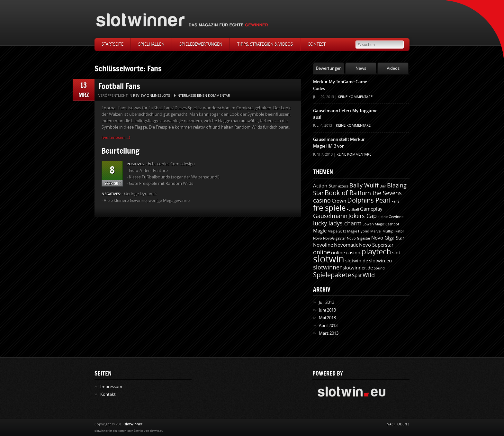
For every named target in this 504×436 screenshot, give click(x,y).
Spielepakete (332, 275)
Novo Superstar (376, 245)
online (322, 252)
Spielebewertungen (201, 44)
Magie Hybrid (358, 231)
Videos (393, 68)
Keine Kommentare (355, 97)
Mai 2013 (327, 318)
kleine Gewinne (391, 217)
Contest (317, 44)
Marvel (376, 231)
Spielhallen (151, 44)
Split (357, 276)
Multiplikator (393, 231)
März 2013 (329, 333)
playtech (376, 252)
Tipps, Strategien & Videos (265, 44)
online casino (346, 253)
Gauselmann (330, 216)
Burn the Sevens (380, 193)
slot (396, 253)
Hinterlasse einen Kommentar (202, 96)
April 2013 (328, 326)
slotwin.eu (380, 261)
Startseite (113, 44)
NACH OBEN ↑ (398, 424)
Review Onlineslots (152, 96)
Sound (379, 268)
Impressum (111, 387)
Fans (395, 201)
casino (322, 201)
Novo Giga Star (388, 238)
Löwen (368, 224)
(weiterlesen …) (116, 137)
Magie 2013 (337, 231)
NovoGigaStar (334, 238)
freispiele (329, 208)
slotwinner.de (358, 268)
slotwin (329, 259)
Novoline (323, 245)
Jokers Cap (363, 216)
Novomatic (346, 245)
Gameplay (371, 209)
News (361, 68)
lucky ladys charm (337, 223)
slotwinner (327, 268)
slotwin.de (357, 261)
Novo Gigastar (359, 238)
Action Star (325, 186)
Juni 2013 (327, 310)
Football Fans (119, 86)
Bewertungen (329, 68)
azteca (343, 186)
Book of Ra (341, 193)
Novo (318, 238)
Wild (369, 275)
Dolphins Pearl (369, 200)
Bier (383, 186)
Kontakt (108, 394)
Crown (339, 201)
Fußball (353, 209)
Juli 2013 (327, 302)
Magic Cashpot (387, 224)
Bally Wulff (364, 186)
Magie (320, 231)
